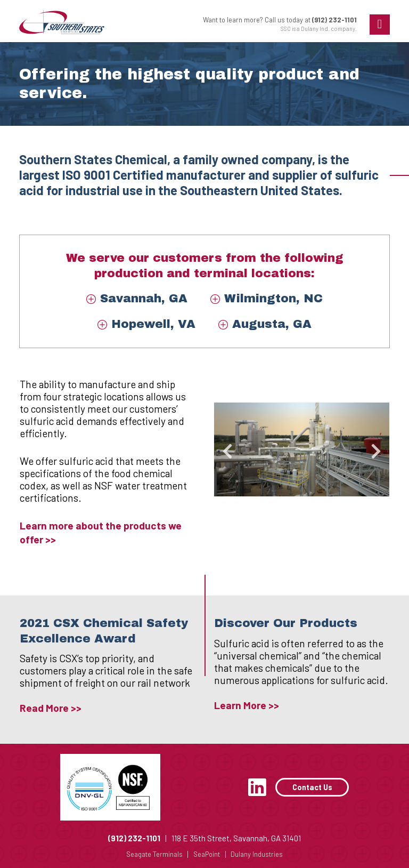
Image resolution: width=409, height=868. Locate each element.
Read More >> (51, 708)
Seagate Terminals (154, 854)
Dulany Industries (257, 854)
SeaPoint (207, 854)
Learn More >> (247, 705)
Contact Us (312, 787)
